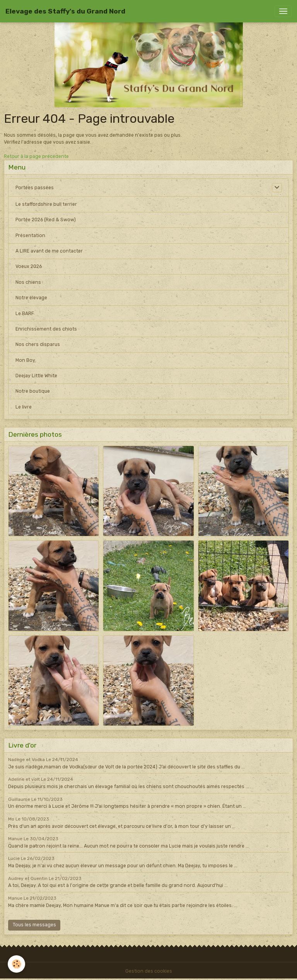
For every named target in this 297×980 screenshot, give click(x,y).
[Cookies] (16, 964)
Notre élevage (31, 298)
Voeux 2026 (29, 266)
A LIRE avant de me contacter (49, 251)
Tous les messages (34, 925)
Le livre (24, 407)
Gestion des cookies (149, 971)
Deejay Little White (36, 376)
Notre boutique (33, 391)
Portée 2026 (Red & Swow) (46, 220)
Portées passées (35, 188)
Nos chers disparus (38, 344)
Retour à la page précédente (36, 156)
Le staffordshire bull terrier (46, 204)
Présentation (30, 236)
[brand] (65, 11)
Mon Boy (25, 360)
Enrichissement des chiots (46, 329)
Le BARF (25, 314)
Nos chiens (28, 282)
